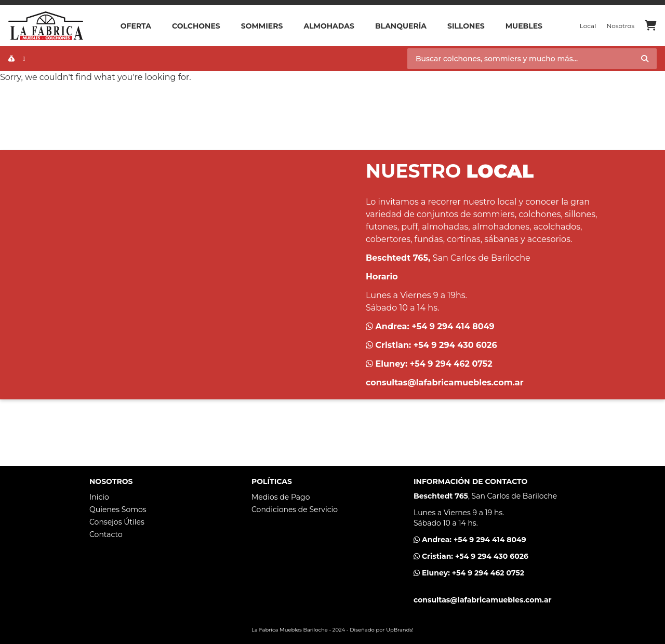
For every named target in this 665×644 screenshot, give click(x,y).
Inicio (99, 497)
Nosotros (620, 26)
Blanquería (401, 26)
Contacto (106, 534)
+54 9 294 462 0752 (451, 364)
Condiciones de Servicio (295, 509)
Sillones (466, 26)
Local (588, 26)
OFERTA (136, 26)
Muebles (524, 26)
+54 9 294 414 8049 (453, 326)
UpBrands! (400, 630)
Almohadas (329, 26)
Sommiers (262, 26)
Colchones (196, 26)
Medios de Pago (281, 497)
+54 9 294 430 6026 (455, 345)
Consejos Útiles (117, 522)
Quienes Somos (118, 509)
